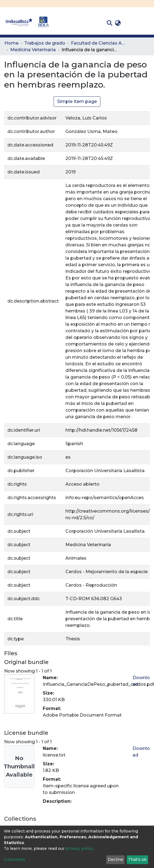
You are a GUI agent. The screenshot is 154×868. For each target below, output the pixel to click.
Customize (14, 859)
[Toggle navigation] (146, 23)
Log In (131, 23)
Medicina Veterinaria (33, 50)
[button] (118, 23)
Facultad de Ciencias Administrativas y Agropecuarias (99, 43)
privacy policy (79, 848)
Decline (115, 859)
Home (11, 43)
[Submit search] (109, 23)
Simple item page (77, 101)
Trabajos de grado (45, 43)
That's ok (137, 859)
